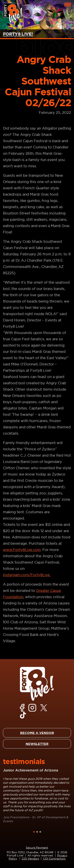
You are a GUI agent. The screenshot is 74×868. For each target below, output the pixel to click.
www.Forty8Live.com (22, 550)
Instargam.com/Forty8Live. (27, 575)
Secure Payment (37, 848)
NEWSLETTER (37, 744)
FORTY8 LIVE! (18, 34)
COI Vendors (30, 859)
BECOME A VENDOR (37, 733)
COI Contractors (54, 859)
